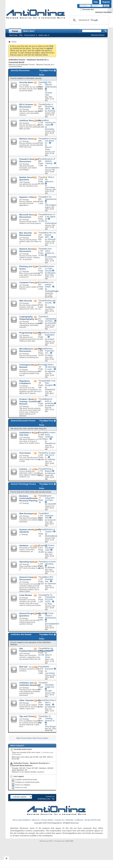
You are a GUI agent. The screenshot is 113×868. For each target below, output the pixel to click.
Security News (26, 82)
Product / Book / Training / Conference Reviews (30, 401)
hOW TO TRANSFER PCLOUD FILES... (50, 598)
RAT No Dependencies (51, 198)
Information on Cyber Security (50, 269)
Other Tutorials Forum (30, 700)
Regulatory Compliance (25, 382)
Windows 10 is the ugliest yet (50, 217)
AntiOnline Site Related (21, 634)
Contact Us (50, 796)
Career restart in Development (50, 616)
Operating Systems (29, 562)
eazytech (41, 772)
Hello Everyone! (49, 668)
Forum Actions (30, 35)
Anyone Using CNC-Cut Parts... (50, 498)
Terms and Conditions (21, 820)
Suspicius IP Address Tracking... (50, 161)
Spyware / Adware (28, 197)
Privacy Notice (47, 820)
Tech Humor (25, 453)
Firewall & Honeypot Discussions (29, 160)
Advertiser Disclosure (103, 12)
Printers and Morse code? (50, 548)
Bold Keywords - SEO (50, 516)
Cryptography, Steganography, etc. (29, 318)
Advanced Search (98, 35)
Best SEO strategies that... (49, 579)
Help (96, 2)
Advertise (70, 820)
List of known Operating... (50, 563)
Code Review (26, 595)
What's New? (29, 31)
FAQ (21, 35)
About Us (36, 820)
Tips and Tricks (27, 716)
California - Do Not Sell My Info (88, 820)
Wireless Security (28, 139)
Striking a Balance (49, 470)
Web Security (26, 301)
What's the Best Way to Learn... (50, 367)
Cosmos (23, 469)
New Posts (13, 35)
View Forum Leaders (40, 738)
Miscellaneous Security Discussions (30, 350)
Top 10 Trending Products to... (50, 718)
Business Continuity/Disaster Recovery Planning (29, 498)
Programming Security (30, 333)
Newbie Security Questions (27, 178)
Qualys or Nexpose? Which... (49, 107)
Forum (15, 31)
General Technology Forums (23, 484)
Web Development (28, 514)
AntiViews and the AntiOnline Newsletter (30, 684)
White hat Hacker (49, 650)
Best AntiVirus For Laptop (50, 123)
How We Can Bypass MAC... (50, 235)
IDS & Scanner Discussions (26, 106)
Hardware (24, 546)
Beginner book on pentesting (49, 401)
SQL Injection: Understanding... (52, 85)
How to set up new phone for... (51, 141)
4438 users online (33, 752)
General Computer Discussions (28, 578)
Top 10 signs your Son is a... (50, 455)
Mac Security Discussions (25, 234)
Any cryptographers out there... (51, 319)
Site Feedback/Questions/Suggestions (36, 650)
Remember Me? (87, 10)
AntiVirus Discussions (30, 120)
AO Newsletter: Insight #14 (50, 685)
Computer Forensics (29, 282)
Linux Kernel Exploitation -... (50, 335)
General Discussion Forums (23, 421)
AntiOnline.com (44, 799)
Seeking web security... (50, 302)
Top (53, 799)
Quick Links (43, 35)
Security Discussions (20, 70)
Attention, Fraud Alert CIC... (50, 351)
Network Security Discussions (28, 250)
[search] (89, 20)
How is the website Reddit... (49, 285)
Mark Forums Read (24, 738)
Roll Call (23, 667)
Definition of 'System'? (50, 531)
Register (106, 2)
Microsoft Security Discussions (28, 216)
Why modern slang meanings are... (50, 436)
